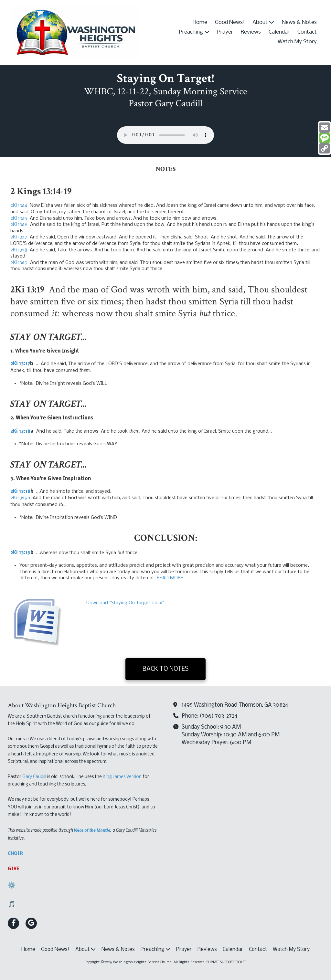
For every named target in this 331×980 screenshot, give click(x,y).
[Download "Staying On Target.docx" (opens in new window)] (46, 620)
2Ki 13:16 (19, 225)
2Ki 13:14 (19, 205)
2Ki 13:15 (19, 218)
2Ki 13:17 (19, 237)
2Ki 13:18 (19, 250)
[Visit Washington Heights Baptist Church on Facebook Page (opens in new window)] (13, 923)
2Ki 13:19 (19, 263)
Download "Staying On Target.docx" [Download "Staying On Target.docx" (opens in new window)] (125, 603)
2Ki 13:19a (20, 498)
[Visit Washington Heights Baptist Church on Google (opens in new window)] (31, 923)
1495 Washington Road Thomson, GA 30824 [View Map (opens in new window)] (235, 705)
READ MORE (170, 578)
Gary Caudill (34, 777)
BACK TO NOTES (165, 669)
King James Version (122, 777)
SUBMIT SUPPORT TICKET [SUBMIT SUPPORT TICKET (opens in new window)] (226, 962)
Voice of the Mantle (92, 830)
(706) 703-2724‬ (219, 716)
